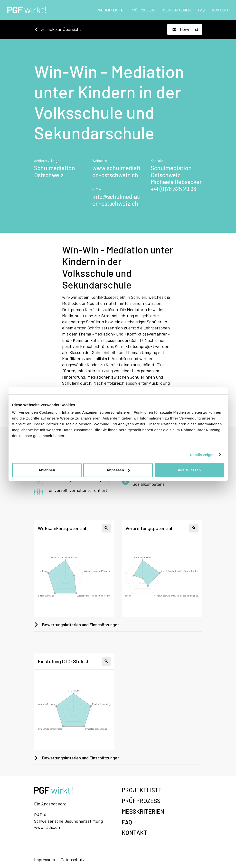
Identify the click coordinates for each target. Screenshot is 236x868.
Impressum (44, 859)
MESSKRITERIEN (177, 10)
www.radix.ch (47, 827)
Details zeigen (202, 454)
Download (185, 29)
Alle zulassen (189, 470)
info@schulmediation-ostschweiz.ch (117, 200)
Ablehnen (47, 470)
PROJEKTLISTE (110, 10)
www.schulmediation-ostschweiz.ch (116, 171)
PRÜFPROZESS (143, 10)
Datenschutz (73, 859)
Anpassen (118, 470)
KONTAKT (220, 10)
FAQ (201, 10)
